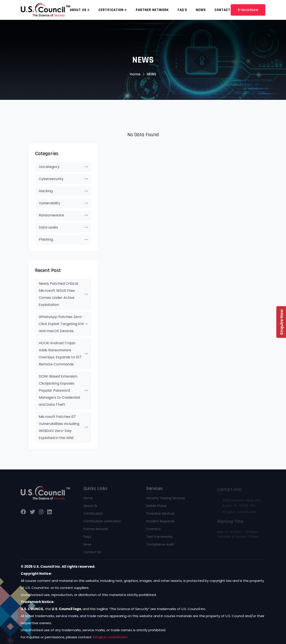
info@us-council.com (110, 637)
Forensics (153, 530)
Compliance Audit (160, 546)
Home (135, 74)
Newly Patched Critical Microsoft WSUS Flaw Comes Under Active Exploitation (63, 294)
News (201, 10)
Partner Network (152, 10)
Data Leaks (63, 227)
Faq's (182, 10)
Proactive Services (160, 515)
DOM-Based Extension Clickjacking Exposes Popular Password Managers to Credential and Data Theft (63, 390)
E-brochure (248, 10)
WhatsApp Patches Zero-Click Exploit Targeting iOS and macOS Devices (63, 324)
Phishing (63, 239)
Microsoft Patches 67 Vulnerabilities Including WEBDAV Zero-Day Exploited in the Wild (63, 427)
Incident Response (160, 523)
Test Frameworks (159, 538)
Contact (222, 10)
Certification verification (102, 523)
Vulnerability (63, 203)
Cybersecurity (63, 179)
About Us (78, 10)
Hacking (63, 191)
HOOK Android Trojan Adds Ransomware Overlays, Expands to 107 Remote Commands (63, 354)
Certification (111, 10)
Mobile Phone (157, 507)
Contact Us (92, 553)
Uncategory (63, 167)
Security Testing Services (166, 499)
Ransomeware (63, 215)
